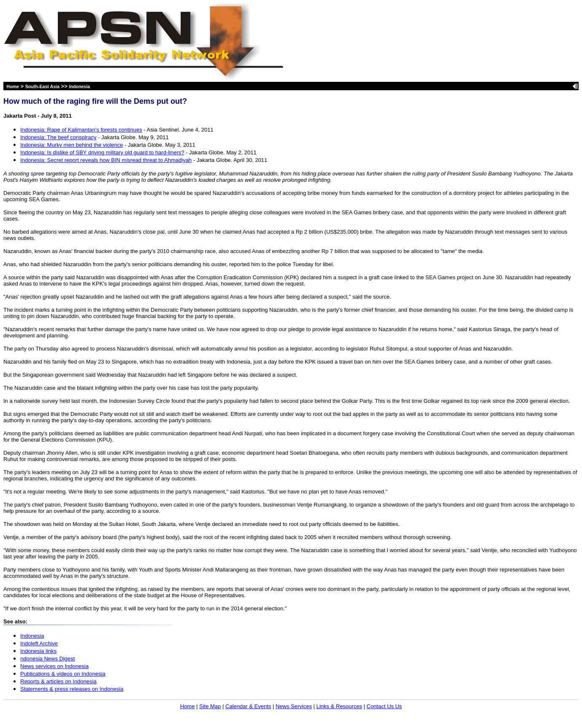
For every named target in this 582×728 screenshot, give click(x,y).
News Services (294, 706)
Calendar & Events (248, 706)
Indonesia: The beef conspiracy (58, 137)
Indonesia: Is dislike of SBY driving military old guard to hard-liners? (102, 152)
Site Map (210, 706)
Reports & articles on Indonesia (58, 681)
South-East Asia (42, 86)
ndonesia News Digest (47, 659)
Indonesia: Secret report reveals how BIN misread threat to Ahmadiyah (106, 160)
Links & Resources (339, 706)
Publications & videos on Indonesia (63, 674)
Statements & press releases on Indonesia (72, 689)
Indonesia (79, 86)
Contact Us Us (384, 706)
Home (13, 86)
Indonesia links (38, 651)
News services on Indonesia (54, 666)
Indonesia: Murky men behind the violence (72, 145)
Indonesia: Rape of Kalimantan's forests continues (81, 130)
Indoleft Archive (39, 643)
